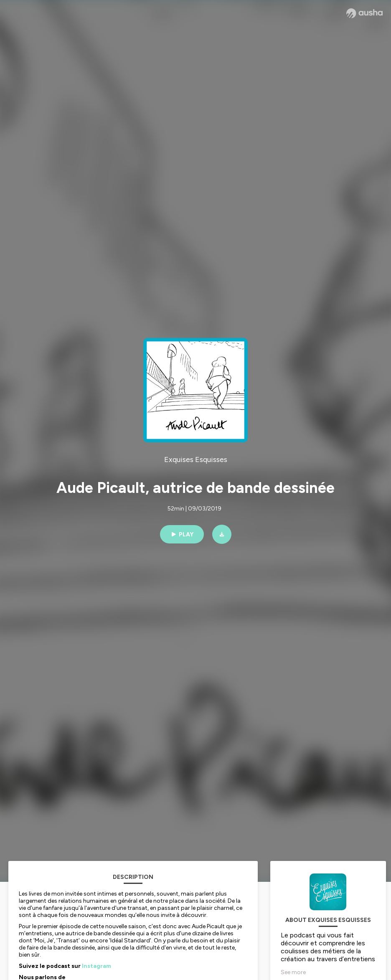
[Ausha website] (364, 13)
